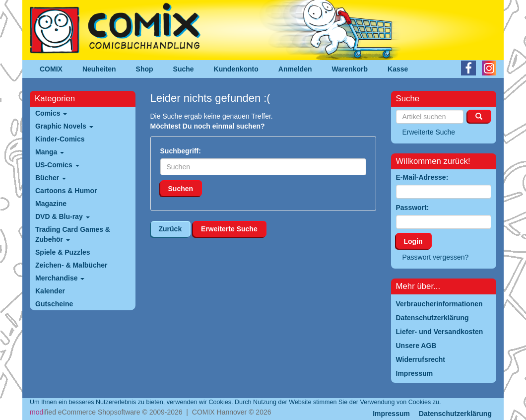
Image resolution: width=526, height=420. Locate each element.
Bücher (51, 178)
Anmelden (295, 69)
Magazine (51, 204)
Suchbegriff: (181, 151)
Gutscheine (54, 304)
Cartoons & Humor (66, 191)
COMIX (51, 69)
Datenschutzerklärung (455, 414)
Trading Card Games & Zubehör (73, 234)
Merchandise (60, 278)
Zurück (170, 229)
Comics (51, 113)
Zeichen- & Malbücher (71, 265)
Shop (145, 69)
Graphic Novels (64, 126)
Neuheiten (99, 69)
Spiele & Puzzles (63, 252)
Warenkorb (350, 69)
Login (413, 241)
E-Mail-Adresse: (422, 177)
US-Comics (57, 165)
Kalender (50, 291)
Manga (50, 152)
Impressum (391, 414)
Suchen (181, 189)
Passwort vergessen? (436, 257)
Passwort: (413, 208)
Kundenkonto (236, 69)
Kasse (398, 69)
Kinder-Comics (60, 139)
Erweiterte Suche (229, 229)
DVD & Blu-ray (63, 216)
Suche (184, 69)
